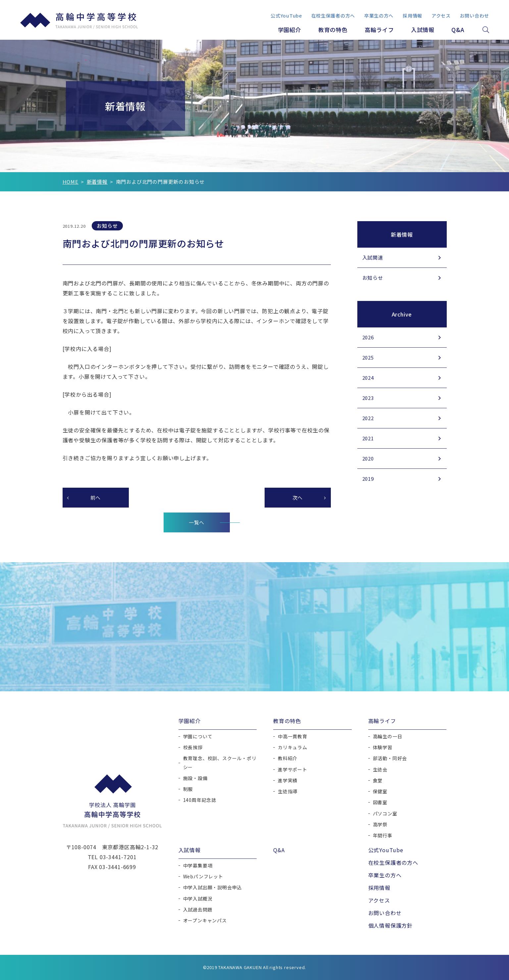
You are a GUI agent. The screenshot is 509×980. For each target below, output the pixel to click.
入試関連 (373, 257)
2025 (368, 357)
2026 (368, 337)
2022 (368, 418)
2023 (368, 398)
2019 (368, 479)
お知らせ (373, 278)
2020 (368, 458)
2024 (368, 378)
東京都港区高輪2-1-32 (130, 847)
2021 (368, 438)
